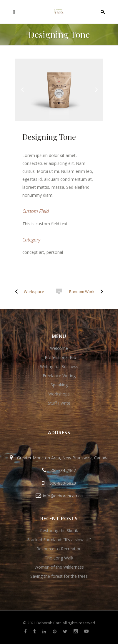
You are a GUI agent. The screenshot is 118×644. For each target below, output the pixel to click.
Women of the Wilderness (59, 567)
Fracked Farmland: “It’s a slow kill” (59, 540)
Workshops (59, 394)
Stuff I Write (59, 403)
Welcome (59, 348)
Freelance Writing (59, 376)
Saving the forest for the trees (59, 576)
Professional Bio (60, 357)
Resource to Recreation (59, 549)
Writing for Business (59, 366)
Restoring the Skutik (59, 530)
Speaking (59, 385)
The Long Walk (59, 558)
